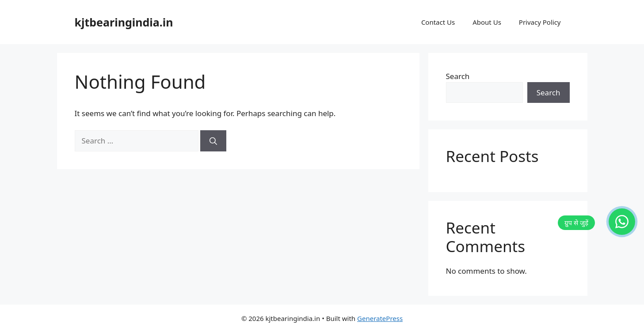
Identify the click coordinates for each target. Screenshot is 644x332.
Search (458, 76)
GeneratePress (380, 318)
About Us (487, 22)
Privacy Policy (540, 22)
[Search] (213, 141)
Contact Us (438, 22)
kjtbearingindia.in (124, 22)
